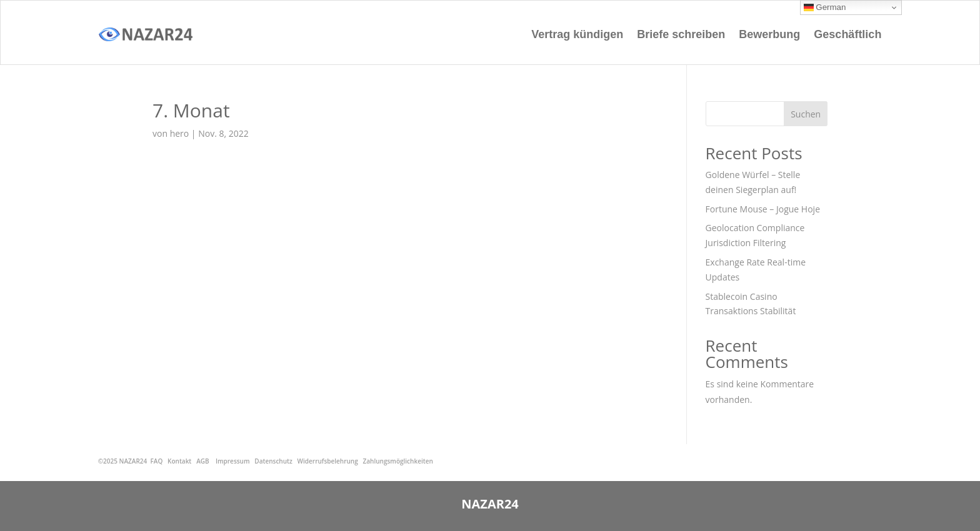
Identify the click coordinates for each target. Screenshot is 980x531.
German (825, 7)
